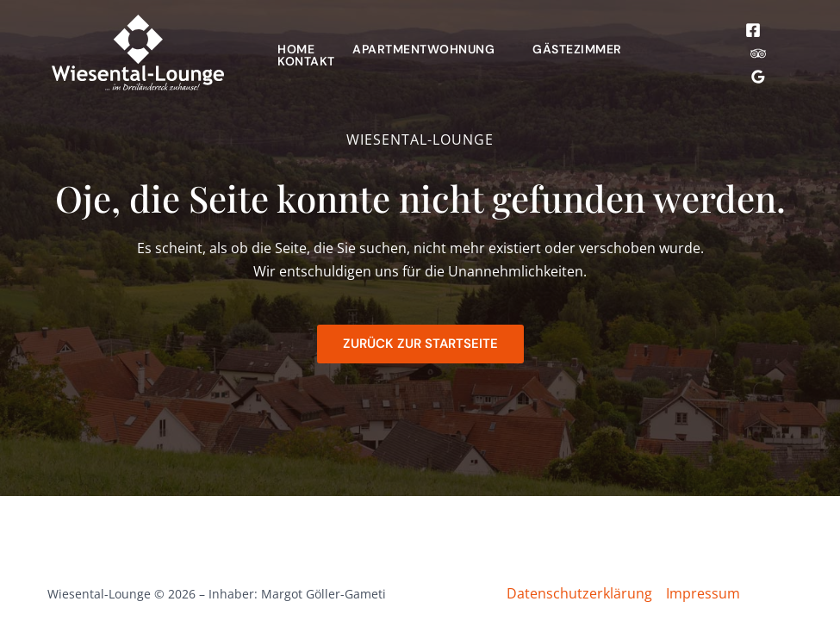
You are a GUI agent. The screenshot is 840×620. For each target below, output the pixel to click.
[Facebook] (753, 30)
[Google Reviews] (758, 77)
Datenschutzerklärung (579, 593)
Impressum (703, 593)
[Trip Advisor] (758, 53)
